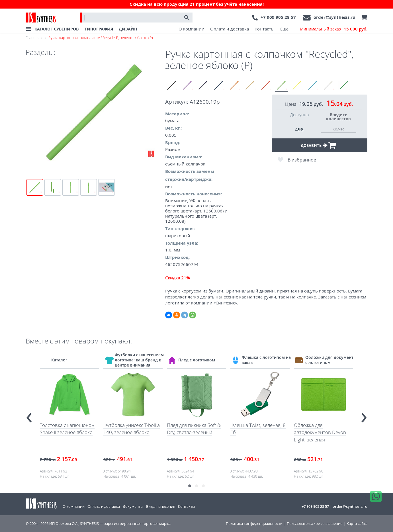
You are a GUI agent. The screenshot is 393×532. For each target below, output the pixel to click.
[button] (190, 486)
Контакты (265, 29)
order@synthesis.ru (334, 17)
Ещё (284, 29)
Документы (133, 506)
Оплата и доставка (230, 29)
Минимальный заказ (334, 29)
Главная (33, 38)
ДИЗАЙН (128, 29)
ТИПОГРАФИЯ (99, 29)
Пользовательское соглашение (315, 524)
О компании (192, 29)
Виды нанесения (161, 506)
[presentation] (29, 415)
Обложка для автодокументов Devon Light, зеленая (320, 432)
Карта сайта (357, 524)
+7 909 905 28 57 (278, 17)
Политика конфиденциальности (254, 524)
